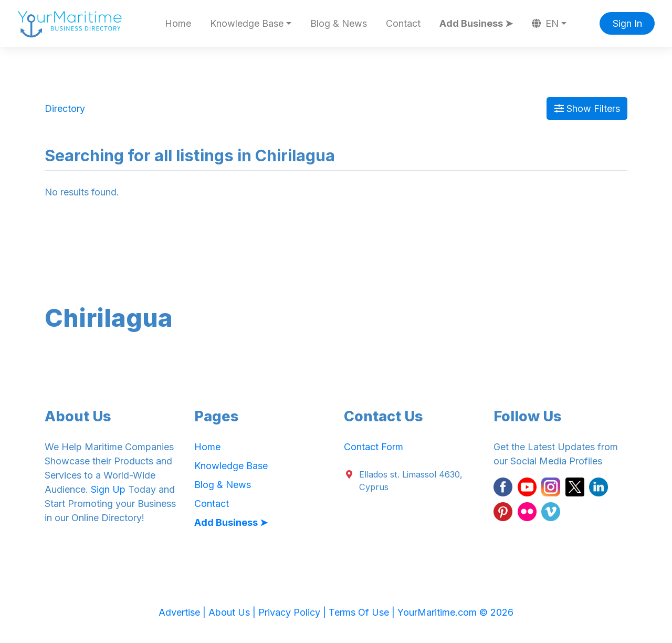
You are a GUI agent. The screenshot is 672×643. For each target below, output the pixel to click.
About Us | (233, 612)
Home (178, 23)
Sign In (627, 23)
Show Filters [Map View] (587, 108)
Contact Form (374, 447)
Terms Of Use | (363, 612)
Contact (403, 23)
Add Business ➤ (476, 23)
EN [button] (545, 23)
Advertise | (183, 612)
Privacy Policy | (293, 612)
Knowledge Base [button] (247, 23)
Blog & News (339, 23)
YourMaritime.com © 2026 (455, 612)
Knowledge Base (231, 466)
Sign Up (108, 489)
